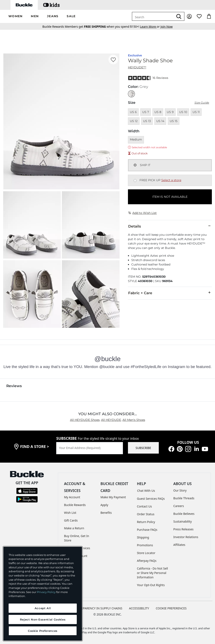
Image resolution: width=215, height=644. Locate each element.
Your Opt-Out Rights (151, 585)
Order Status (146, 514)
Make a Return (74, 528)
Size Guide (202, 103)
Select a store (171, 180)
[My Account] (189, 16)
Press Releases (183, 529)
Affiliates (179, 545)
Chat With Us (146, 491)
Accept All (43, 608)
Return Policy (146, 522)
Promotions (145, 545)
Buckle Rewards (75, 505)
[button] (15, 16)
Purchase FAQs (147, 530)
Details (170, 226)
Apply (104, 505)
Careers (179, 506)
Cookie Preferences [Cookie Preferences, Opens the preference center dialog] (43, 631)
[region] (43, 594)
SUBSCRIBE (143, 448)
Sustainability (182, 521)
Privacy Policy (46, 592)
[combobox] (153, 16)
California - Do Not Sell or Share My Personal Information (152, 573)
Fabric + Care (170, 293)
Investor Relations (186, 537)
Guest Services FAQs (151, 499)
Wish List (70, 513)
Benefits (106, 513)
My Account (72, 497)
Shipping (143, 537)
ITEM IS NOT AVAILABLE (170, 197)
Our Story (180, 490)
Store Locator (146, 553)
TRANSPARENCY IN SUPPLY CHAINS (98, 608)
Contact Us (144, 506)
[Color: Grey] (131, 94)
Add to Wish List (142, 213)
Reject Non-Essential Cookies (43, 619)
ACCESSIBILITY (139, 608)
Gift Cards (71, 520)
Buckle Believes (184, 514)
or (150, 27)
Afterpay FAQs (147, 561)
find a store (35, 446)
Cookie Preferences (171, 608)
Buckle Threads (184, 498)
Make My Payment (113, 497)
